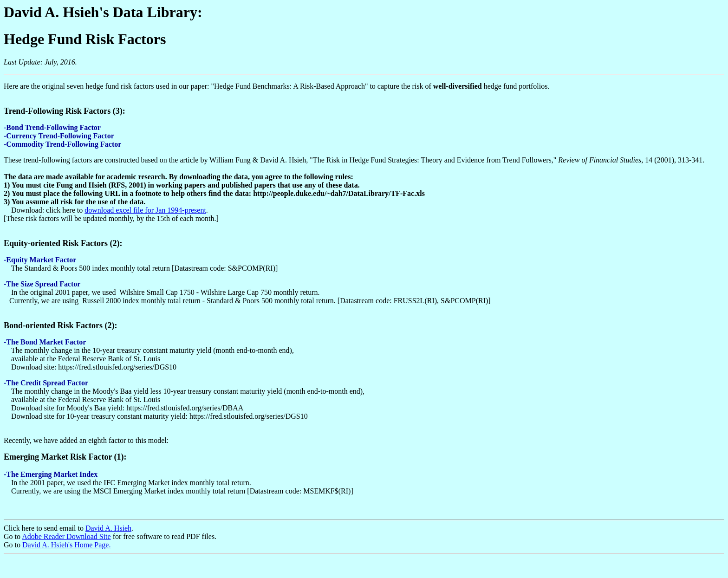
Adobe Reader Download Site (66, 536)
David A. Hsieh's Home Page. (66, 545)
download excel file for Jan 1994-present (145, 210)
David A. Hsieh (108, 528)
